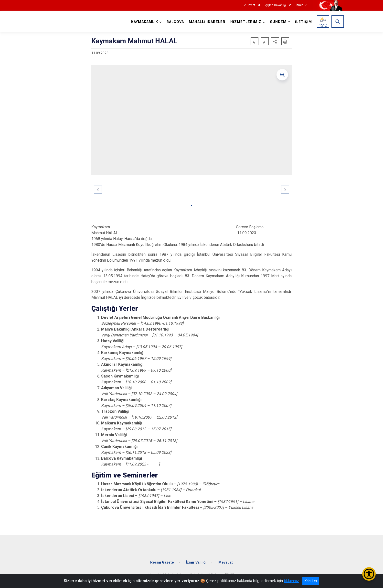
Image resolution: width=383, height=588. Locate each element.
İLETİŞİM (303, 22)
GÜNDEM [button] (278, 22)
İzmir (299, 5)
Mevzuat (226, 562)
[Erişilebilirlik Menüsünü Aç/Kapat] (369, 574)
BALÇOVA (175, 22)
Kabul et (311, 581)
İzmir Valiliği (196, 562)
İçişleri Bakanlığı (276, 5)
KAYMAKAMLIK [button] (145, 22)
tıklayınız (291, 581)
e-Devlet (250, 5)
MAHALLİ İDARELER (207, 22)
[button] (275, 41)
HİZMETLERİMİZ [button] (246, 22)
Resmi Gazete (162, 562)
